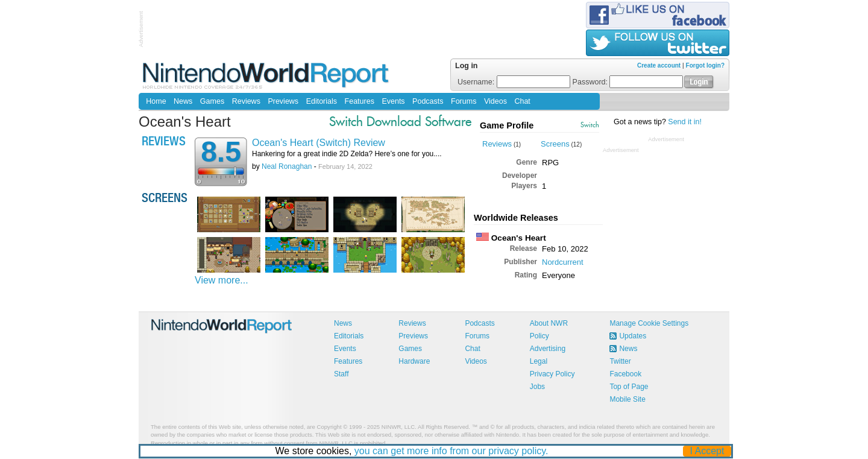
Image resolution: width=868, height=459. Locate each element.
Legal (539, 361)
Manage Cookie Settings (649, 323)
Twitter (620, 361)
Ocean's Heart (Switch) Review (319, 143)
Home (156, 101)
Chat (522, 101)
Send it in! (685, 122)
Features (360, 101)
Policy (539, 336)
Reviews (246, 101)
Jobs (537, 387)
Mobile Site (627, 399)
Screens (555, 144)
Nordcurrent (563, 262)
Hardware (414, 361)
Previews (283, 101)
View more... (222, 280)
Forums (464, 101)
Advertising (548, 349)
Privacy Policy (552, 374)
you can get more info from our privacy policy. (451, 451)
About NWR (549, 323)
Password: (628, 82)
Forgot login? (705, 65)
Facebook (625, 374)
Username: (514, 82)
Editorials (322, 101)
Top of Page (629, 387)
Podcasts (428, 101)
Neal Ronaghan (287, 166)
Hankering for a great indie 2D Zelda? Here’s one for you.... (347, 154)
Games (212, 101)
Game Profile (507, 125)
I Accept (707, 451)
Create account (659, 65)
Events (393, 101)
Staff (341, 374)
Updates (633, 336)
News (183, 101)
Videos (495, 101)
